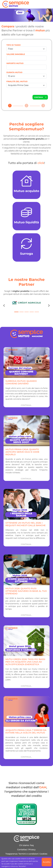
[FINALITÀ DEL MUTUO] (27, 85)
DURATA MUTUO (14, 72)
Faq (32, 845)
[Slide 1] (16, 312)
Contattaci (22, 850)
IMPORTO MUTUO (15, 63)
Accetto (47, 862)
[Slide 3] (27, 312)
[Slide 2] (21, 312)
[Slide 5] (37, 312)
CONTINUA (40, 97)
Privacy (32, 850)
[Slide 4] (32, 312)
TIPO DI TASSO (14, 45)
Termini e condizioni (28, 854)
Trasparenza (12, 854)
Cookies (43, 854)
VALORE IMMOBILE (16, 54)
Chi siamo (24, 845)
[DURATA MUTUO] (27, 76)
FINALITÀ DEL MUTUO (17, 81)
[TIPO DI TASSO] (27, 49)
